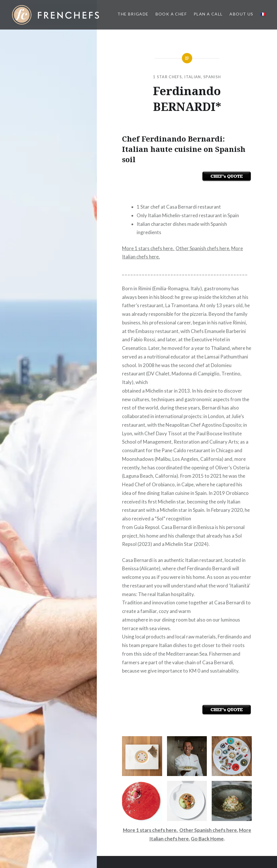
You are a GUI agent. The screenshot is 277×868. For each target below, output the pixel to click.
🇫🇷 (263, 14)
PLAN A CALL (208, 14)
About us (241, 14)
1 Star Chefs (167, 77)
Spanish (212, 77)
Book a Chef (171, 14)
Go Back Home (207, 839)
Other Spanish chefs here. (203, 248)
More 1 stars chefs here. (148, 248)
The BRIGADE (133, 14)
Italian (192, 77)
